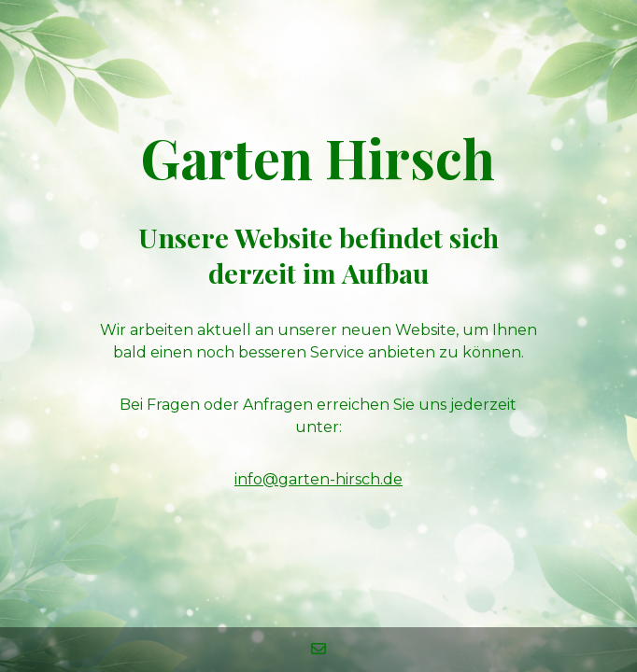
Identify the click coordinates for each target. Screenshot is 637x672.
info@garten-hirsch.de (318, 479)
